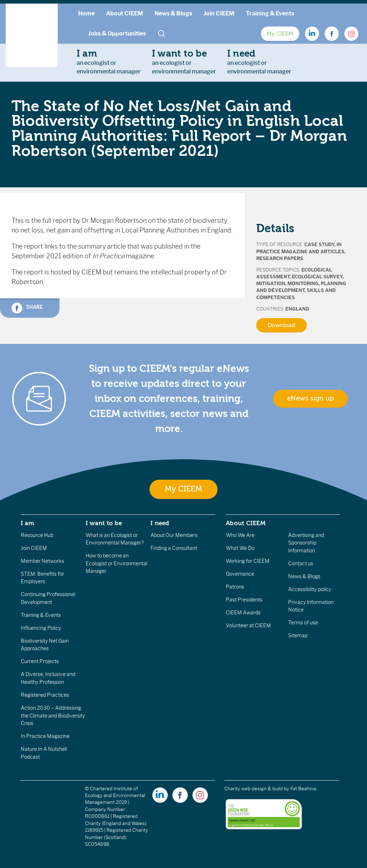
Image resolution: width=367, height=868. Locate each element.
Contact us (301, 564)
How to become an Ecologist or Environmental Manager (116, 563)
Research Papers (280, 258)
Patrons (235, 587)
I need (160, 523)
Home (86, 13)
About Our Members (174, 535)
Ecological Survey (317, 277)
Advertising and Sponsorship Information (306, 543)
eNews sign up (310, 398)
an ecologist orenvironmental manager (109, 62)
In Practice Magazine (45, 736)
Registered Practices (45, 695)
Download (282, 325)
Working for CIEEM (248, 561)
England (297, 309)
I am (28, 523)
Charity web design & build (254, 789)
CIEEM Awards (243, 613)
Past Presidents (244, 600)
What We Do (240, 548)
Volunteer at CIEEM (248, 625)
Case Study (319, 244)
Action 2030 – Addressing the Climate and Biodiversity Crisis (53, 716)
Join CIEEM (219, 13)
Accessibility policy (310, 589)
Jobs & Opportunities (117, 33)
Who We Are (240, 535)
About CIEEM (125, 13)
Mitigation (271, 284)
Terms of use (303, 623)
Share (27, 308)
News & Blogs (173, 13)
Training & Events (270, 13)
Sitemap (298, 636)
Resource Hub (37, 535)
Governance (240, 574)
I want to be (104, 523)
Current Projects (40, 661)
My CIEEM (280, 34)
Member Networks (42, 561)
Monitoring (303, 284)
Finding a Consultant (174, 548)
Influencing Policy (41, 628)
